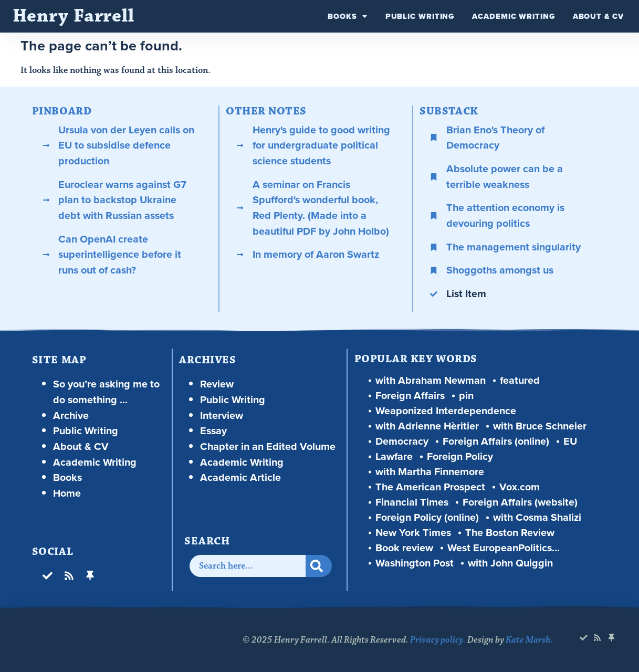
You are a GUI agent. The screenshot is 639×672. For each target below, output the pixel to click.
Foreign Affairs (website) (520, 502)
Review (217, 384)
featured (520, 380)
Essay (213, 431)
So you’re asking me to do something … (106, 392)
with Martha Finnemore (430, 472)
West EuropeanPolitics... (504, 548)
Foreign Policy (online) (427, 517)
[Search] (319, 566)
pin (466, 396)
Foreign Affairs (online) (496, 441)
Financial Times (412, 502)
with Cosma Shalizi (537, 517)
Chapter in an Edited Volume (268, 447)
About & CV (598, 16)
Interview (222, 416)
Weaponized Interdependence (446, 411)
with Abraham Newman (431, 380)
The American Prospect (430, 487)
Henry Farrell (74, 16)
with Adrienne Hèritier (427, 426)
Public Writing (420, 16)
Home (67, 493)
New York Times (413, 533)
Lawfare (394, 456)
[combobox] (248, 566)
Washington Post (415, 563)
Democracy (402, 441)
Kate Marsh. (529, 640)
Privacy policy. (438, 640)
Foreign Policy (460, 456)
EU (570, 441)
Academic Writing (513, 16)
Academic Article (240, 477)
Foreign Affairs (410, 396)
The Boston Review (510, 533)
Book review (404, 548)
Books (347, 16)
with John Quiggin (510, 563)
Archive (71, 416)
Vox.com (520, 487)
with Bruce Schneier (540, 426)
